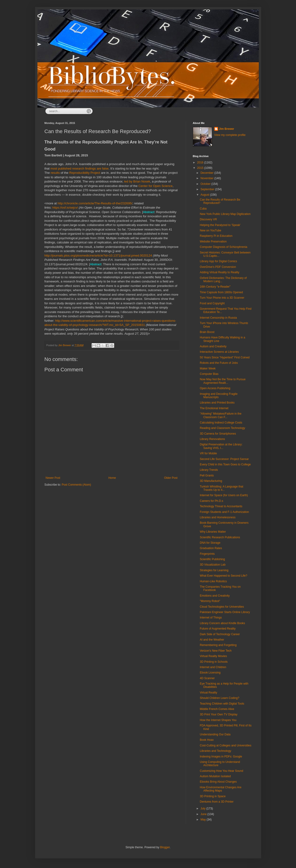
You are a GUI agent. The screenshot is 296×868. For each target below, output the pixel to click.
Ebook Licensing (210, 673)
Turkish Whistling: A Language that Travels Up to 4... (221, 488)
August (205, 195)
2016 (201, 163)
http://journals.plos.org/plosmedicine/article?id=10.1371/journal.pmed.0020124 (98, 256)
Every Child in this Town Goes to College (225, 464)
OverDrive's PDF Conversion (218, 267)
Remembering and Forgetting (218, 645)
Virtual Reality (208, 693)
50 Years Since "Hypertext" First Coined (225, 357)
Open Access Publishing (215, 388)
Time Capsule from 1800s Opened (221, 292)
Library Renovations (212, 439)
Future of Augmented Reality (218, 629)
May (203, 820)
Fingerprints (207, 554)
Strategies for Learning (214, 570)
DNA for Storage (210, 543)
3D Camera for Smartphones (218, 434)
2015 (201, 168)
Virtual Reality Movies (213, 656)
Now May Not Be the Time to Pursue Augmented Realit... (223, 381)
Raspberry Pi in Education (216, 236)
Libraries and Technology (215, 751)
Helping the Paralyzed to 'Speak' (220, 225)
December (207, 173)
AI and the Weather (212, 640)
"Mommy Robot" (210, 601)
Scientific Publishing (212, 559)
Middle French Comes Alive (217, 709)
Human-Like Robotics (213, 581)
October (206, 184)
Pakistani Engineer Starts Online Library (225, 612)
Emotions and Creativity (215, 596)
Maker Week (208, 369)
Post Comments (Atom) (76, 485)
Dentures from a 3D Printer (217, 802)
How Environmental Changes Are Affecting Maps (221, 789)
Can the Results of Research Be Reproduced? (220, 201)
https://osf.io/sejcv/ (65, 208)
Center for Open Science (156, 186)
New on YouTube (210, 230)
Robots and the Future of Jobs (219, 363)
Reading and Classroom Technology (222, 428)
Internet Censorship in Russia (218, 318)
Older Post (171, 478)
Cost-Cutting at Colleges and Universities (225, 745)
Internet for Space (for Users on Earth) (224, 495)
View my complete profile (230, 135)
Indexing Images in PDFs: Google (221, 757)
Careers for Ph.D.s (211, 501)
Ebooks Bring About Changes (218, 782)
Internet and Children (213, 667)
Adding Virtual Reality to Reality (219, 272)
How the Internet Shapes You (218, 720)
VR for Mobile (208, 453)
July (203, 809)
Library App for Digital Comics (218, 261)
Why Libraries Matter (213, 532)
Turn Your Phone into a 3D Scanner (222, 298)
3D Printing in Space (213, 796)
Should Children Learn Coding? (219, 698)
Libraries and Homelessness (217, 517)
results (55, 173)
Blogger (165, 847)
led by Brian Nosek (137, 181)
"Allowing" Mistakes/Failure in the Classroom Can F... (221, 415)
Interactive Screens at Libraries (219, 352)
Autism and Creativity (213, 346)
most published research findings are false (79, 168)
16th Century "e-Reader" (215, 287)
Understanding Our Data (215, 734)
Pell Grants (207, 476)
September (208, 189)
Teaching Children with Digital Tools (222, 704)
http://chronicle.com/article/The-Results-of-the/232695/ (95, 203)
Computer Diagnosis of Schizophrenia (223, 247)
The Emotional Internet (214, 408)
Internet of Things (211, 618)
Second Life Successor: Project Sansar (224, 459)
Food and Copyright (212, 303)
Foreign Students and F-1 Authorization (224, 512)
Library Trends (209, 470)
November (207, 178)
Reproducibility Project (85, 173)
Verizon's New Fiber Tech (216, 651)
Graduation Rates (211, 548)
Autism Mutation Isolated (215, 776)
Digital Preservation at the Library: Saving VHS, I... (221, 446)
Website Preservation (213, 242)
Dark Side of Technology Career (220, 634)
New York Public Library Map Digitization (225, 214)
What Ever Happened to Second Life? (223, 576)
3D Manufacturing (211, 481)
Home (112, 478)
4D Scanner (207, 678)
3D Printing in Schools (214, 662)
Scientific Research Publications (220, 537)
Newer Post (53, 478)
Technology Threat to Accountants (221, 506)
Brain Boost (207, 332)
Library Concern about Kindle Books (222, 623)
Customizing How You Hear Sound (221, 771)
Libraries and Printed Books (217, 403)
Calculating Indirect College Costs (221, 423)
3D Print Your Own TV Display (219, 714)
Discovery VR (208, 219)
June (204, 814)
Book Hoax (207, 740)
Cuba (203, 209)
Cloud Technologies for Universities (222, 607)
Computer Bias (209, 374)
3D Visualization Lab (213, 565)
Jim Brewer (227, 129)
